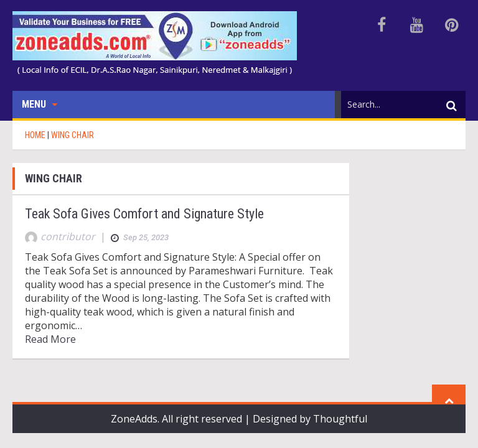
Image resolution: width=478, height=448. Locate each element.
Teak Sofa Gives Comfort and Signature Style (144, 214)
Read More (50, 339)
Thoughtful (340, 419)
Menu (40, 104)
